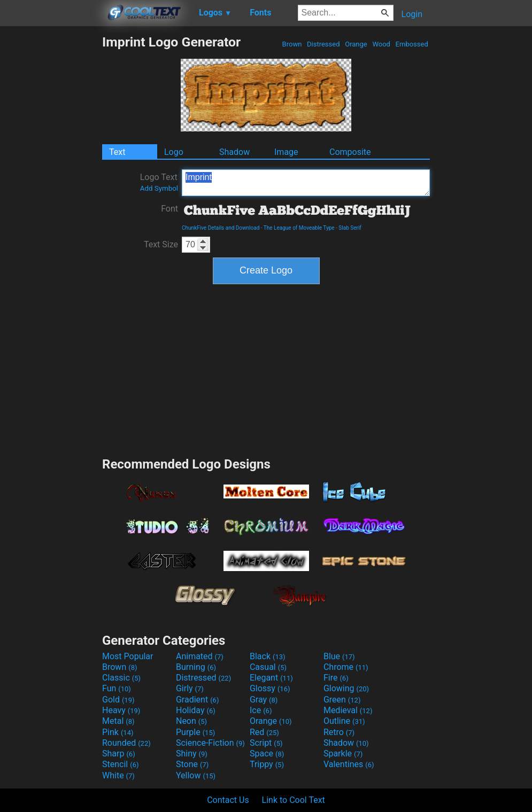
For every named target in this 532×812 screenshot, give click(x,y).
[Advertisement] (51, 194)
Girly (190, 688)
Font (169, 209)
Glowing (346, 688)
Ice (261, 710)
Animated (200, 656)
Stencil (120, 764)
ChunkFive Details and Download (221, 228)
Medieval (348, 710)
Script (266, 743)
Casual (268, 667)
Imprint (306, 183)
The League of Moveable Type (299, 228)
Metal (118, 721)
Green (342, 700)
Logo (174, 152)
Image (286, 152)
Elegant (271, 678)
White (118, 775)
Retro (339, 732)
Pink (118, 732)
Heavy (121, 710)
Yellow (196, 775)
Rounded (126, 743)
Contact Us (228, 800)
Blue (339, 656)
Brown (292, 44)
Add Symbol (159, 188)
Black (268, 656)
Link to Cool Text (294, 800)
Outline (344, 721)
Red (264, 732)
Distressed (323, 44)
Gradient (197, 700)
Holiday (196, 710)
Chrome (346, 667)
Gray (264, 700)
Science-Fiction (210, 743)
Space (267, 754)
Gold (118, 700)
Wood (381, 44)
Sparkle (343, 754)
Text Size (161, 244)
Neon (191, 721)
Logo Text (159, 182)
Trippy (267, 764)
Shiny (192, 754)
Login (412, 14)
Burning (196, 667)
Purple (195, 732)
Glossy (270, 688)
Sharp (119, 754)
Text (117, 152)
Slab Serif (350, 228)
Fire (336, 678)
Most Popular (128, 656)
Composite (350, 152)
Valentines (349, 764)
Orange (356, 44)
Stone (192, 764)
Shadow (234, 152)
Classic (121, 678)
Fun (117, 688)
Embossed (412, 44)
